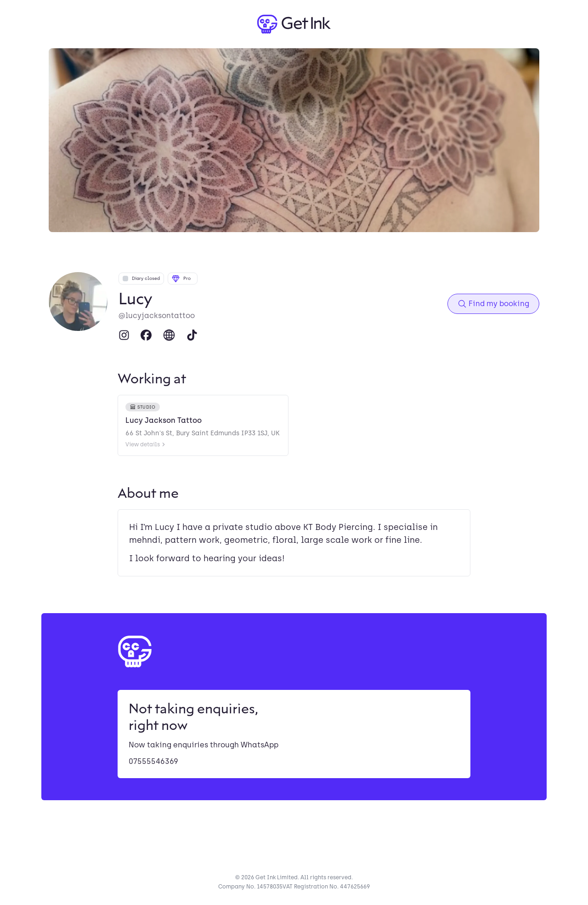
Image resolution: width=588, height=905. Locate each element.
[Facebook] (146, 335)
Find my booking (493, 304)
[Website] (169, 335)
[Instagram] (124, 335)
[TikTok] (192, 335)
